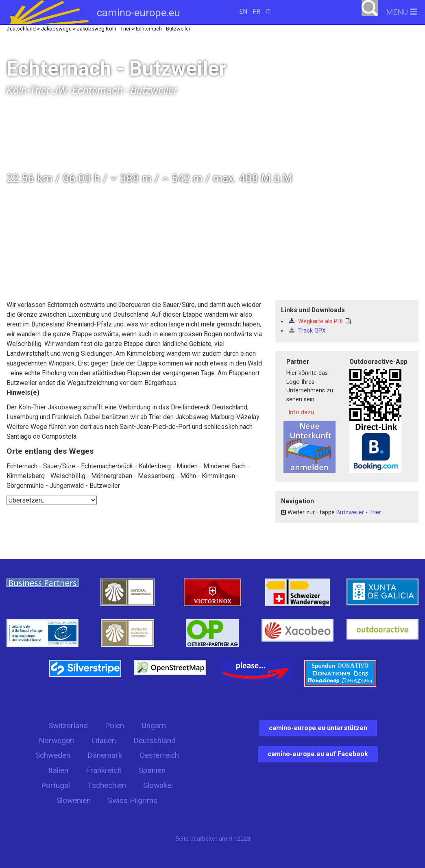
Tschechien (107, 785)
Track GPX (307, 331)
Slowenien (74, 800)
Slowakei (158, 785)
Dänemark (105, 755)
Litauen (104, 741)
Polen (114, 726)
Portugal (56, 785)
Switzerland (68, 726)
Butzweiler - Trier (359, 512)
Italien (58, 770)
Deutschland (155, 741)
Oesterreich (159, 755)
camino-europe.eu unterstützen (318, 728)
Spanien (152, 770)
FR (256, 12)
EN (243, 12)
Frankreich (104, 770)
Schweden (53, 755)
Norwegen (56, 741)
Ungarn (154, 726)
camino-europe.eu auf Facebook (318, 754)
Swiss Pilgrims (133, 800)
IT (268, 12)
